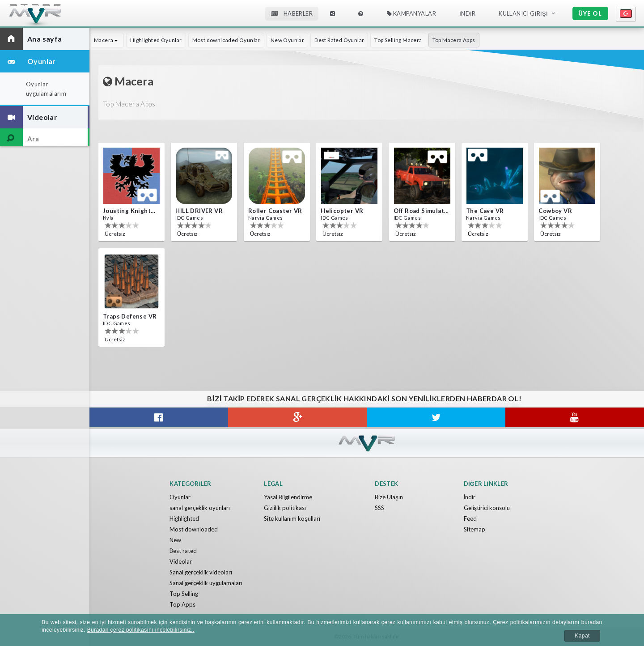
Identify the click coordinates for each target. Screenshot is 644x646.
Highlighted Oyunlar (156, 40)
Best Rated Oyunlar (339, 40)
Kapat (582, 636)
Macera (107, 40)
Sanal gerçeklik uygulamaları (206, 583)
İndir (467, 13)
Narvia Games (266, 218)
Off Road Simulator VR (421, 211)
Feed (470, 518)
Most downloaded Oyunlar (226, 40)
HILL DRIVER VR (199, 211)
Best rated (183, 551)
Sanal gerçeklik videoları (201, 572)
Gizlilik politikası (285, 508)
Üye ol (590, 13)
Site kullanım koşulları (292, 518)
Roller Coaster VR (275, 211)
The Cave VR (485, 211)
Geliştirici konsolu (487, 508)
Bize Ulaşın (389, 497)
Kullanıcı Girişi (523, 13)
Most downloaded (194, 529)
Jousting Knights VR (131, 211)
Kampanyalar (412, 13)
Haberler (292, 13)
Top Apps (182, 604)
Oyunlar (180, 497)
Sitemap (475, 529)
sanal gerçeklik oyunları (200, 508)
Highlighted (184, 518)
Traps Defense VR (130, 316)
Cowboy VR (555, 211)
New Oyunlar (287, 40)
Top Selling (184, 594)
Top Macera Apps (454, 40)
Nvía (108, 218)
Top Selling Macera (398, 40)
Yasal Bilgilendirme (288, 497)
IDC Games (189, 218)
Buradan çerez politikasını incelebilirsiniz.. (141, 630)
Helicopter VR (342, 211)
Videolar (181, 561)
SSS (379, 508)
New (175, 540)
